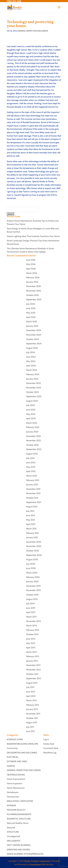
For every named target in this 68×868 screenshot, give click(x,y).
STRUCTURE (13, 832)
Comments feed (51, 748)
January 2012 (32, 709)
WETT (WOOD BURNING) (19, 845)
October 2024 (33, 339)
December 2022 (33, 436)
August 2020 (32, 559)
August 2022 (32, 454)
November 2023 (34, 388)
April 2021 (31, 524)
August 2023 (32, 401)
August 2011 (32, 722)
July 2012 (30, 687)
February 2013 (33, 656)
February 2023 (33, 427)
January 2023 (32, 432)
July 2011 (30, 727)
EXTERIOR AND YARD (17, 761)
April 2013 (31, 648)
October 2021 (32, 498)
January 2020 (32, 581)
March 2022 (32, 476)
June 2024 (31, 357)
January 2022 (32, 485)
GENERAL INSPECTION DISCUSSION (33, 31)
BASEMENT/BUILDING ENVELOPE (22, 744)
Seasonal (11, 828)
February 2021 (33, 533)
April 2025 (31, 317)
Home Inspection (15, 783)
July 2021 (30, 511)
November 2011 (33, 714)
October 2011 (32, 718)
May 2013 (31, 643)
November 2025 (34, 291)
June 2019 (31, 608)
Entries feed (49, 744)
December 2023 (34, 383)
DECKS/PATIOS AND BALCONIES (22, 753)
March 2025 (32, 322)
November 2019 (33, 590)
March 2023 (32, 423)
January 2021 (32, 537)
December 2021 (33, 489)
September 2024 (34, 344)
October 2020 (33, 551)
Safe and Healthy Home (18, 823)
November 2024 (34, 335)
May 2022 (31, 467)
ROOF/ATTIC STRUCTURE (19, 819)
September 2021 (34, 502)
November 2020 (34, 546)
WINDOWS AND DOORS (18, 850)
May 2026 (31, 264)
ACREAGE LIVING (15, 739)
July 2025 (31, 304)
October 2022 (32, 445)
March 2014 (32, 626)
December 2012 (33, 665)
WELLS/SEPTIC (14, 841)
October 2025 (32, 295)
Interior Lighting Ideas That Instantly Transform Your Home (33, 236)
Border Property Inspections (37, 861)
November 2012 (33, 670)
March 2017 (31, 617)
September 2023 (34, 396)
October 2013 (32, 634)
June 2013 (31, 639)
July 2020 (31, 564)
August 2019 (32, 599)
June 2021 (31, 515)
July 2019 (30, 604)
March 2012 (31, 700)
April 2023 (31, 418)
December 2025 (34, 286)
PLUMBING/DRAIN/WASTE (19, 814)
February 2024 (33, 374)
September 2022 (34, 449)
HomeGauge (35, 864)
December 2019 (33, 586)
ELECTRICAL (13, 757)
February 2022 (33, 480)
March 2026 (32, 273)
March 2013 (31, 652)
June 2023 (31, 410)
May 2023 (31, 414)
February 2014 (33, 630)
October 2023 (32, 392)
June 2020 (31, 568)
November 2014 (34, 621)
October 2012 (32, 674)
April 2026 (31, 269)
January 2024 (32, 379)
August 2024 (32, 348)
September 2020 (34, 555)
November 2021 (33, 493)
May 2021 (31, 520)
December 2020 (34, 542)
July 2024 (31, 352)
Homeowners (13, 797)
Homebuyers (13, 792)
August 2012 (32, 683)
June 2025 (31, 308)
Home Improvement (16, 779)
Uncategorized (13, 836)
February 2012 (33, 705)
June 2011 (31, 731)
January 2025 (32, 326)
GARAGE (11, 766)
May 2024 (31, 361)
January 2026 (32, 282)
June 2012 (31, 692)
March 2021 (31, 529)
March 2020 (32, 573)
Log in (46, 739)
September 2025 (34, 299)
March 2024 (32, 370)
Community (12, 748)
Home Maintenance (16, 788)
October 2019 (32, 595)
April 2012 (31, 696)
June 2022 (31, 463)
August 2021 (32, 507)
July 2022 (30, 458)
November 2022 (34, 440)
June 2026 (31, 260)
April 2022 (31, 471)
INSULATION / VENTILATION (20, 801)
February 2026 (33, 277)
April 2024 (31, 366)
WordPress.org (50, 753)
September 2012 (34, 678)
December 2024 (34, 330)
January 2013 (32, 661)
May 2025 (31, 313)
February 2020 (33, 577)
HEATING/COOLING (16, 775)
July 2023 (31, 405)
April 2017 (31, 612)
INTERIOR (11, 806)
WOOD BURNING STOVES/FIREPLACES (25, 854)
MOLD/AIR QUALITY (16, 810)
